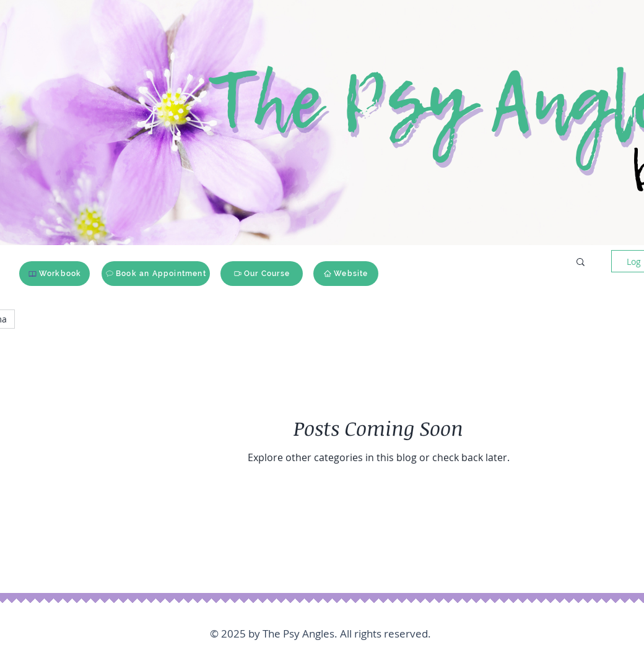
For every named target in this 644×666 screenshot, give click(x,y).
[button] (581, 263)
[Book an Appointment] (156, 274)
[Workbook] (54, 274)
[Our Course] (262, 274)
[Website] (346, 274)
